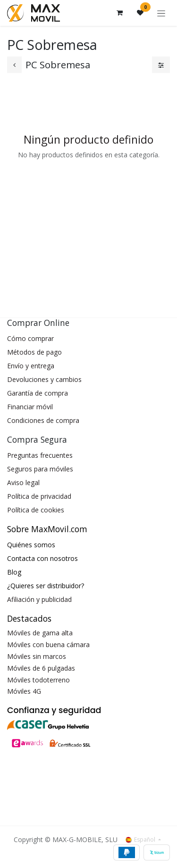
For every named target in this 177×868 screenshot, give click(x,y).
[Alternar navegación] (161, 13)
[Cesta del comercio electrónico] (119, 13)
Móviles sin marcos (37, 656)
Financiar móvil (30, 407)
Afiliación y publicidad (39, 599)
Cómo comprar (30, 338)
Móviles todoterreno (38, 680)
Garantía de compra (38, 393)
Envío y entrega (31, 366)
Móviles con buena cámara (48, 645)
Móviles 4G (24, 691)
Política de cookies (36, 510)
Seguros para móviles (40, 469)
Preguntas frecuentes (40, 455)
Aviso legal (23, 483)
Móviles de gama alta (40, 633)
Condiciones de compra (43, 420)
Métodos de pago (34, 352)
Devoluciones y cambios (44, 379)
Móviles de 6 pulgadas (41, 668)
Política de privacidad (39, 496)
